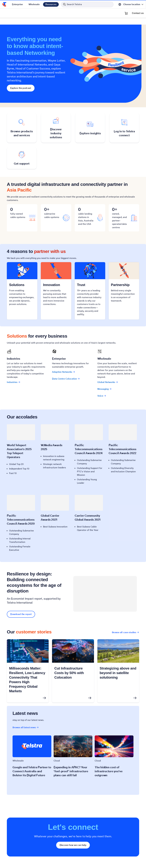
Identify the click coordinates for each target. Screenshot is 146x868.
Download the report (21, 614)
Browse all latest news (26, 727)
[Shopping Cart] (126, 13)
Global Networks (108, 382)
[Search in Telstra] (87, 4)
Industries (14, 382)
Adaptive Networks (64, 372)
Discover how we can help (73, 845)
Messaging (105, 389)
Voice (102, 396)
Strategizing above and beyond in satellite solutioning (118, 673)
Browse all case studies (126, 632)
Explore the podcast (21, 88)
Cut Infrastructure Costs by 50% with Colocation (69, 673)
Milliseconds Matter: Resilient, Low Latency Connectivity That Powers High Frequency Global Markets (27, 680)
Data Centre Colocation (66, 379)
